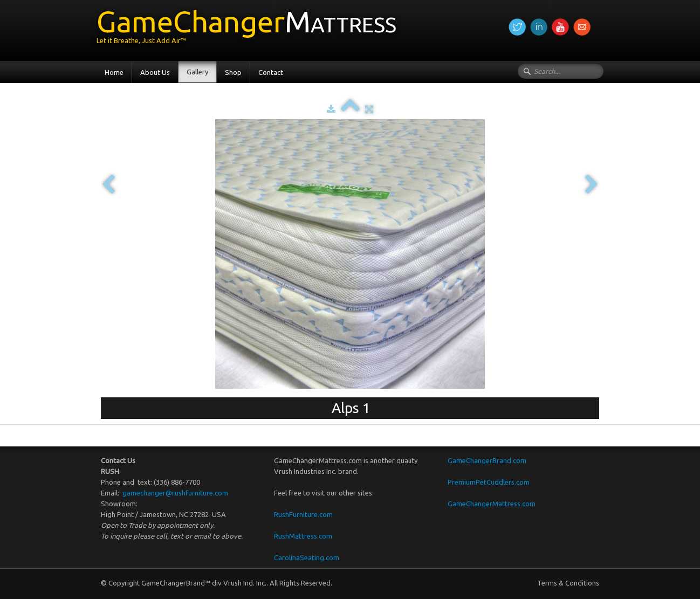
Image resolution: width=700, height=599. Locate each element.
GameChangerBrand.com (487, 460)
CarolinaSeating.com (307, 557)
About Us (155, 72)
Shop (233, 72)
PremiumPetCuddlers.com (489, 482)
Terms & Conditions (568, 583)
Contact (271, 72)
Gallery (197, 72)
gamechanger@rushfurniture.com (174, 493)
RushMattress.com (303, 536)
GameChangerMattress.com (492, 504)
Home (114, 72)
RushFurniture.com (303, 514)
